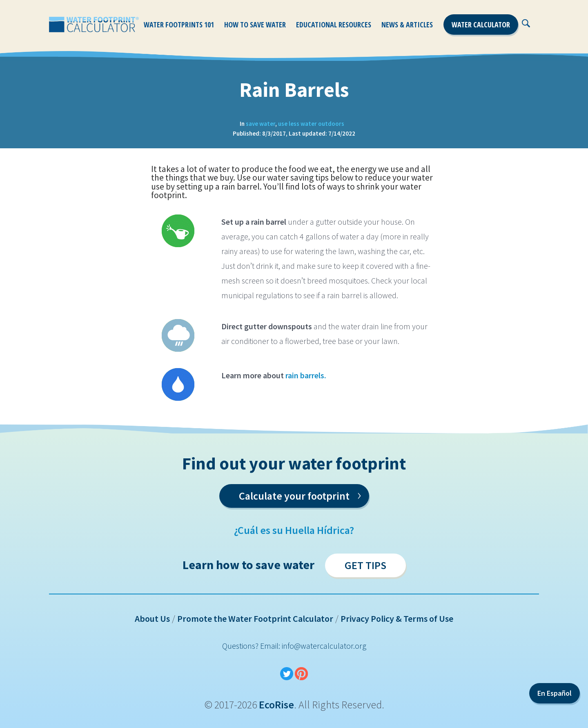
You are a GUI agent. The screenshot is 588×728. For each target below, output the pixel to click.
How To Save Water (255, 25)
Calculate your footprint (300, 494)
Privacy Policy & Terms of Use (397, 619)
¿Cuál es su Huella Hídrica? (294, 530)
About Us (152, 619)
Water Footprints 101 (179, 25)
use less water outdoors (311, 124)
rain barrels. (307, 375)
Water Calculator (481, 25)
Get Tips (365, 565)
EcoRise (276, 705)
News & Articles (407, 25)
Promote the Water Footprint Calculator (255, 619)
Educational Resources (334, 25)
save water (261, 124)
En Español (555, 693)
